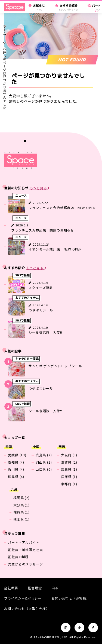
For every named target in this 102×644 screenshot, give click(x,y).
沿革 (55, 588)
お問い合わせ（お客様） (71, 598)
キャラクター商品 (27, 359)
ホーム (4, 30)
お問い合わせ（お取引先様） (27, 608)
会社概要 (11, 588)
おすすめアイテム (27, 298)
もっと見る (40, 188)
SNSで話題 (23, 275)
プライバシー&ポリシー (23, 598)
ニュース (21, 196)
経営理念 (35, 588)
